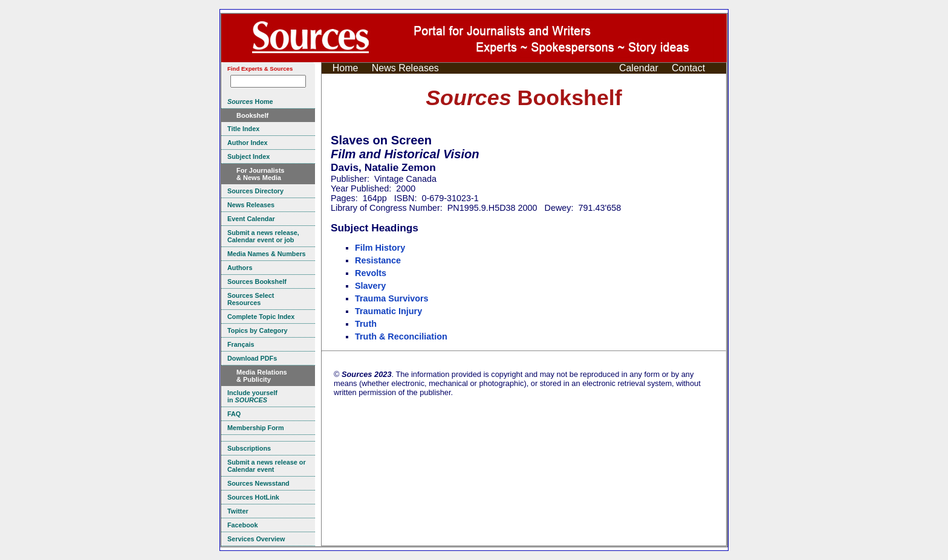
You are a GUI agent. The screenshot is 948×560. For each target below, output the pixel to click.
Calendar (639, 68)
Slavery (370, 286)
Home (346, 68)
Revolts (371, 273)
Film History (380, 248)
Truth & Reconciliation (401, 336)
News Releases (405, 68)
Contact (688, 68)
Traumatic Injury (388, 311)
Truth (366, 324)
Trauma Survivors (392, 298)
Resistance (378, 260)
